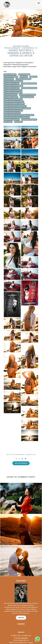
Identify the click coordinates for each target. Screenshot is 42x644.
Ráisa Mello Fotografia (12, 120)
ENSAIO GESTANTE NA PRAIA (13, 99)
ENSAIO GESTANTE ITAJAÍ (12, 113)
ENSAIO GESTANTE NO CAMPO (14, 102)
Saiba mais (21, 608)
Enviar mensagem (22, 629)
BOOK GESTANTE (24, 74)
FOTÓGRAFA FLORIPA (11, 97)
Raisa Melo (18, 122)
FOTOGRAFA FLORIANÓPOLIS (13, 81)
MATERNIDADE (9, 79)
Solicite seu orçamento (21, 463)
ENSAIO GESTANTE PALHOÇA (13, 111)
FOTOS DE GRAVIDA (10, 95)
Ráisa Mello (8, 122)
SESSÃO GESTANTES (27, 97)
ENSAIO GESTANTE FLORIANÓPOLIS (15, 106)
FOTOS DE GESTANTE (11, 77)
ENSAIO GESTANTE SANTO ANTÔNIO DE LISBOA (19, 115)
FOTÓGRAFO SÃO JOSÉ (12, 88)
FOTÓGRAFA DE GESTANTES (13, 90)
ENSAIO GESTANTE (10, 74)
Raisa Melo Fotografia (29, 120)
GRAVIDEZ (33, 77)
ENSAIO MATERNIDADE (23, 79)
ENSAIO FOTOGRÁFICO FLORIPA (14, 104)
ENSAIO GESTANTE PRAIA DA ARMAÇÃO (17, 117)
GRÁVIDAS (24, 77)
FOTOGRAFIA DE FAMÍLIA (27, 95)
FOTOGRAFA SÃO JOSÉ (11, 83)
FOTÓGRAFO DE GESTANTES (13, 93)
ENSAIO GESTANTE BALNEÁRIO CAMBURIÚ (17, 108)
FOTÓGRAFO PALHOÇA (29, 88)
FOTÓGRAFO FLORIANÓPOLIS (13, 86)
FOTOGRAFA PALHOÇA (29, 83)
